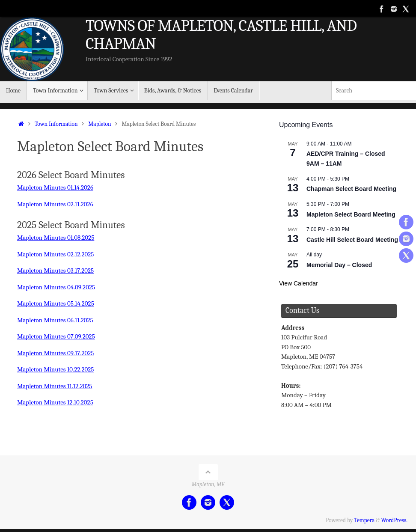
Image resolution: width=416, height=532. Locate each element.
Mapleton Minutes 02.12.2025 (56, 253)
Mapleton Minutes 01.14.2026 (55, 187)
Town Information (56, 124)
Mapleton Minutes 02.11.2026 (55, 204)
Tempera (364, 515)
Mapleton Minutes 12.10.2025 (55, 397)
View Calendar (299, 283)
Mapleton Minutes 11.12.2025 (55, 381)
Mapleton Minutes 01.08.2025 (56, 237)
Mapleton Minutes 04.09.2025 (56, 285)
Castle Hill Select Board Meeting (352, 240)
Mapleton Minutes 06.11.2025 (55, 317)
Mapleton (100, 124)
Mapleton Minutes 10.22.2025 (56, 365)
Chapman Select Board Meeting (351, 189)
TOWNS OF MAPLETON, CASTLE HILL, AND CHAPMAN (221, 35)
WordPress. (395, 515)
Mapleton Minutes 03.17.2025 (55, 269)
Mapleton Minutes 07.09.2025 (56, 333)
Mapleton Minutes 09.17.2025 (56, 349)
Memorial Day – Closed (339, 265)
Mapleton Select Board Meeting (351, 214)
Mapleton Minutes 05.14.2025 (56, 301)
